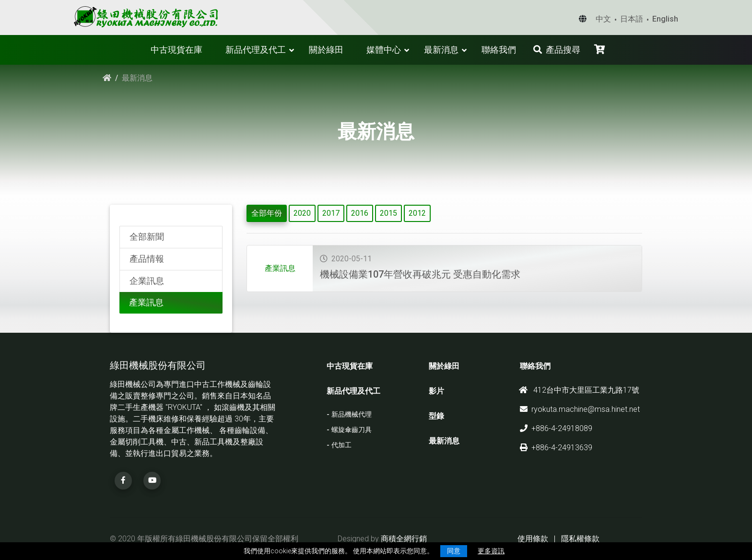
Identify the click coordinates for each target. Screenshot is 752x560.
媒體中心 (384, 50)
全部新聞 (147, 237)
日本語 (632, 19)
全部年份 (267, 213)
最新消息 (441, 50)
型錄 (436, 416)
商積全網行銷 (404, 539)
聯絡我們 (499, 50)
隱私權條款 (580, 539)
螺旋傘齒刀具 (352, 430)
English (665, 19)
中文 (603, 19)
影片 (436, 391)
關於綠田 (326, 50)
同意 (454, 551)
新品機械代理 (352, 414)
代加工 (341, 445)
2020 (302, 213)
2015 (388, 213)
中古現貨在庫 (176, 50)
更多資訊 (491, 551)
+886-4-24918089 (556, 428)
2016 (360, 213)
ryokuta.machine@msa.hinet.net (580, 409)
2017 (331, 213)
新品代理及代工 (256, 50)
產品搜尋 (557, 50)
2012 (417, 213)
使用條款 (533, 539)
